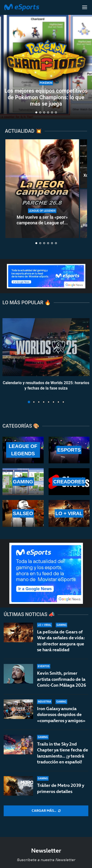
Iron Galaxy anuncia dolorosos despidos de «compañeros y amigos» (61, 715)
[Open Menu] (85, 7)
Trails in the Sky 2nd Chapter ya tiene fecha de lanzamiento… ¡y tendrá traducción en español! (63, 757)
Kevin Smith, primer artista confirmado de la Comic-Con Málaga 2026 (62, 679)
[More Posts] (46, 811)
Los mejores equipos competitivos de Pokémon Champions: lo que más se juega (46, 98)
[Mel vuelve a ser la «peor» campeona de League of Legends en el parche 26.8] (42, 189)
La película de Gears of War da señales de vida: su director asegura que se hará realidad (61, 641)
